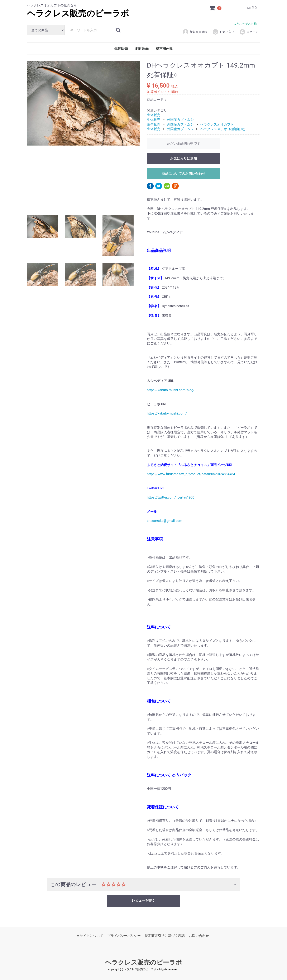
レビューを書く (143, 901)
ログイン (249, 32)
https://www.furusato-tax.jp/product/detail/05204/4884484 (191, 474)
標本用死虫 (164, 48)
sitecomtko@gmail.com (165, 521)
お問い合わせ (199, 936)
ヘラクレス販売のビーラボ (78, 13)
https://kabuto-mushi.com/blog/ (171, 390)
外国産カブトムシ (180, 120)
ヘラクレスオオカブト (217, 124)
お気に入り (223, 32)
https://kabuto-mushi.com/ (167, 414)
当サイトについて (90, 936)
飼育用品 (142, 48)
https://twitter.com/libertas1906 (171, 498)
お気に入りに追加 (183, 159)
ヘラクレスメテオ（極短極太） (224, 129)
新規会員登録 (195, 32)
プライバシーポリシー (124, 936)
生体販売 (121, 48)
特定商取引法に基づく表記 (165, 936)
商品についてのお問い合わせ (183, 174)
